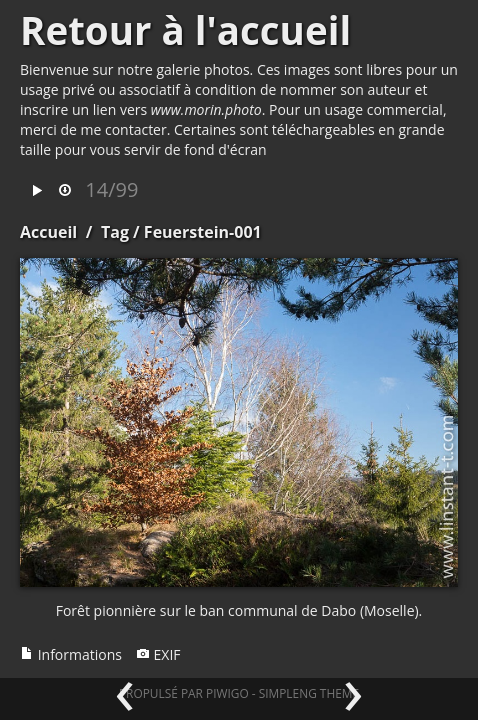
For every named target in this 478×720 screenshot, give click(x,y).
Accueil (48, 232)
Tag (115, 232)
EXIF (158, 654)
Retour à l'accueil (185, 30)
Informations (71, 654)
